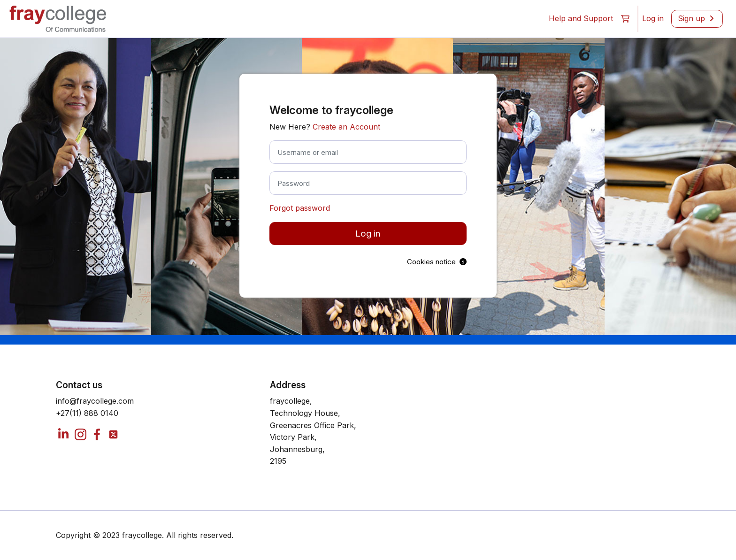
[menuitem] (653, 19)
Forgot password (300, 208)
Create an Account (346, 127)
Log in (368, 234)
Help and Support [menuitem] (581, 18)
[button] (625, 19)
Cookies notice (437, 262)
